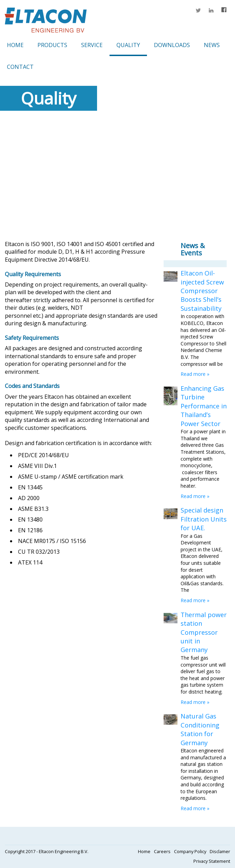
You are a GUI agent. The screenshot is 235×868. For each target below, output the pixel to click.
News (212, 45)
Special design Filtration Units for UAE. (204, 519)
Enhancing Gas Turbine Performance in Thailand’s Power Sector (204, 406)
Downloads (172, 45)
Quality (128, 45)
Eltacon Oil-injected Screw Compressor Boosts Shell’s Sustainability (202, 291)
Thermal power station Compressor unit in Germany (204, 632)
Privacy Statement (212, 861)
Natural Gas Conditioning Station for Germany (200, 729)
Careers (162, 851)
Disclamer (220, 851)
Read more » (195, 374)
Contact (20, 67)
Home (15, 45)
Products (52, 45)
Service (92, 45)
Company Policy (190, 851)
